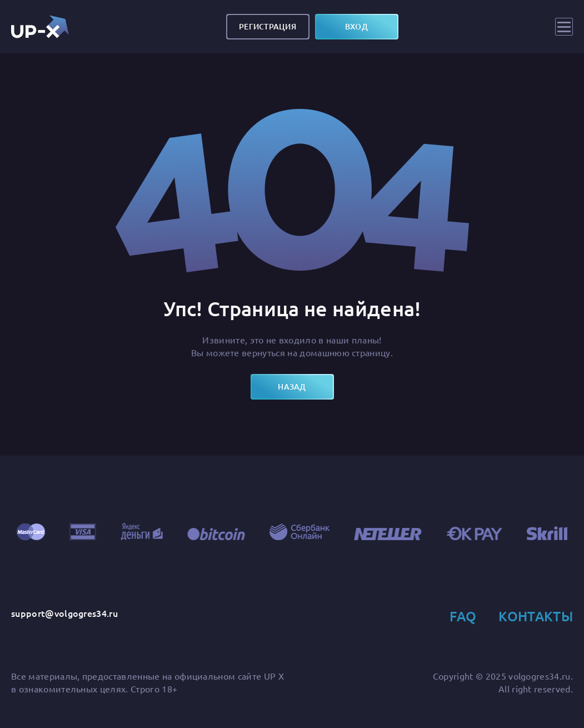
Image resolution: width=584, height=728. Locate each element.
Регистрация (268, 26)
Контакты (536, 616)
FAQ (463, 616)
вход (356, 26)
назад (292, 387)
